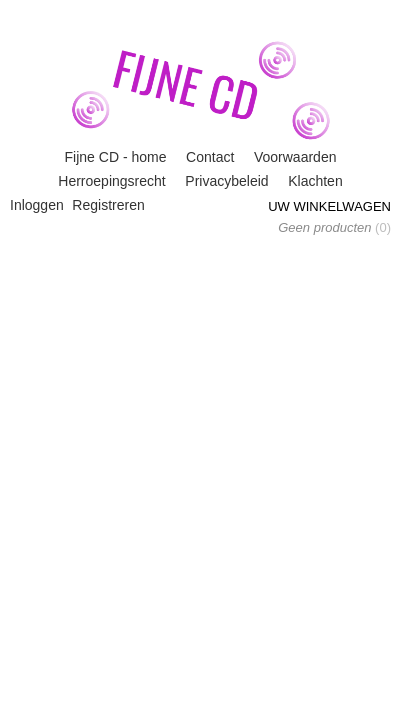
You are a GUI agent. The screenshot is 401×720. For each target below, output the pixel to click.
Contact (210, 157)
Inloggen (37, 205)
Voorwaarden (295, 157)
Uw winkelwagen (329, 206)
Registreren (108, 205)
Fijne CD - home (116, 157)
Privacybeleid (226, 181)
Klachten (315, 181)
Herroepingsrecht (111, 181)
